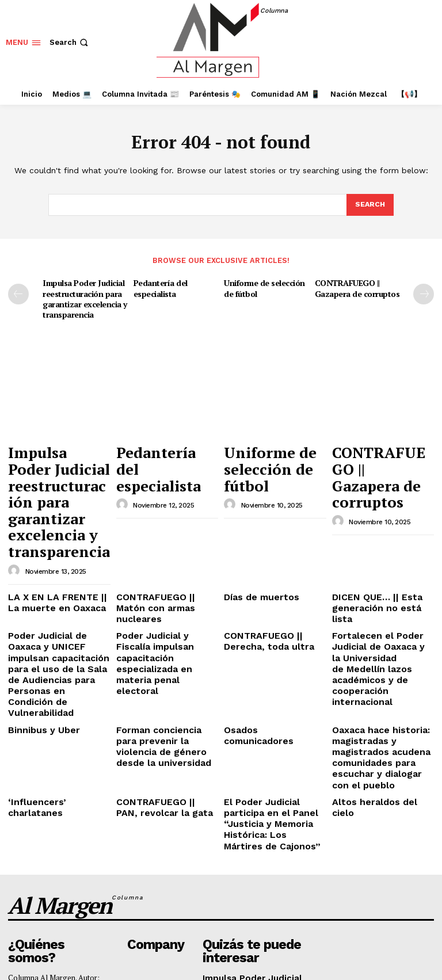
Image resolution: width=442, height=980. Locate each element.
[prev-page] (18, 293)
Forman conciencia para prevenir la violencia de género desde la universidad (162, 647)
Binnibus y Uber (37, 633)
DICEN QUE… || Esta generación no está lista (379, 546)
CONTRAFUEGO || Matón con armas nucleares (162, 546)
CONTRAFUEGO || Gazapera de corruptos (356, 287)
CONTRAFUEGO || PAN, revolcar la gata (159, 698)
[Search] (369, 205)
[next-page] (424, 293)
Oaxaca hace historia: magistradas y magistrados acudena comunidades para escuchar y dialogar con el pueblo (382, 656)
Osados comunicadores (270, 633)
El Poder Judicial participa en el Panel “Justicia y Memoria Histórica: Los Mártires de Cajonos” (274, 707)
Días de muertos (255, 541)
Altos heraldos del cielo (377, 693)
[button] (70, 42)
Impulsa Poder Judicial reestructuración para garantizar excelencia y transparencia (84, 297)
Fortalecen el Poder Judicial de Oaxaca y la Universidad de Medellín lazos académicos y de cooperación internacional (382, 583)
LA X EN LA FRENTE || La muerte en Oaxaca (54, 546)
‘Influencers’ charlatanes (55, 693)
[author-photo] (16, 516)
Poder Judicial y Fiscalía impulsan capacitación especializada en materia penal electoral (164, 578)
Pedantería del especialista (159, 287)
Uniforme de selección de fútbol (263, 287)
